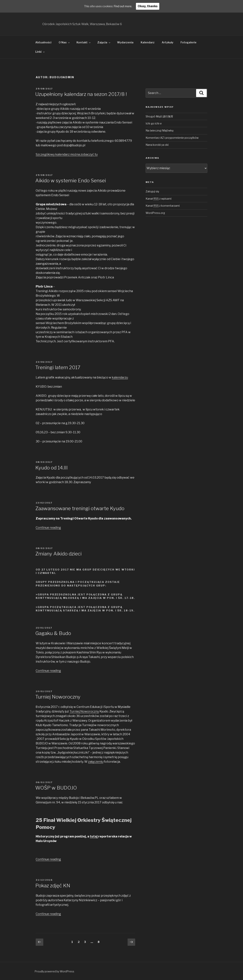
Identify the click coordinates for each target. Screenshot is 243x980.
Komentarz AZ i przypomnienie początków (172, 138)
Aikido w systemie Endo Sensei (71, 180)
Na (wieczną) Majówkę (160, 130)
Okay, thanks (150, 6)
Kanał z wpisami (159, 199)
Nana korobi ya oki (157, 145)
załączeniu (96, 762)
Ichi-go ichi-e (154, 123)
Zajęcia (104, 42)
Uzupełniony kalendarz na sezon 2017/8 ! (81, 94)
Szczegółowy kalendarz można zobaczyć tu (67, 154)
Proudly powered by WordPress (54, 971)
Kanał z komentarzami (163, 206)
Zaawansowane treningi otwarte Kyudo (80, 508)
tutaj (94, 836)
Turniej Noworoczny (58, 697)
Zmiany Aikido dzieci (58, 554)
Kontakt (84, 42)
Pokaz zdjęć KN (53, 886)
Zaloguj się (152, 191)
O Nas (64, 42)
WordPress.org (155, 213)
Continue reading (48, 528)
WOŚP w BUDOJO (56, 788)
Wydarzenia (125, 42)
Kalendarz (148, 42)
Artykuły (168, 42)
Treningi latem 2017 (58, 367)
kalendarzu (120, 377)
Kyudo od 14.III (51, 468)
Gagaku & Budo (53, 633)
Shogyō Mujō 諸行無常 (159, 116)
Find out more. (124, 6)
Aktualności (43, 42)
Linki (40, 52)
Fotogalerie (189, 42)
